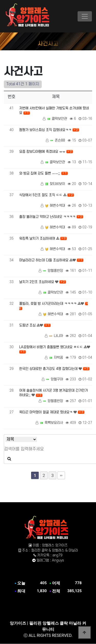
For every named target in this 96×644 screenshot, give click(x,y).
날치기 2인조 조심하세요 (37, 282)
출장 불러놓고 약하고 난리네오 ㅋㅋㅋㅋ (48, 217)
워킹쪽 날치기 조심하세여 (38, 238)
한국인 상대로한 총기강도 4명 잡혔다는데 (49, 369)
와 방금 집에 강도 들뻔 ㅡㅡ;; (40, 173)
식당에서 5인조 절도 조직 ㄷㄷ (41, 195)
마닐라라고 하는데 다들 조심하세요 (44, 260)
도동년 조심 (28, 325)
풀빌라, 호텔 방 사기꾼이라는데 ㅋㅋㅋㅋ (48, 304)
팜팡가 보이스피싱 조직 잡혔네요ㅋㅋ (46, 130)
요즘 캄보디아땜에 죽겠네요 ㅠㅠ (43, 152)
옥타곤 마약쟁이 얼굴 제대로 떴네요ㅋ (46, 412)
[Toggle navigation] (85, 16)
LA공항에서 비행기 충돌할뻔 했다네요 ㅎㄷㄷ (51, 347)
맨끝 (61, 475)
